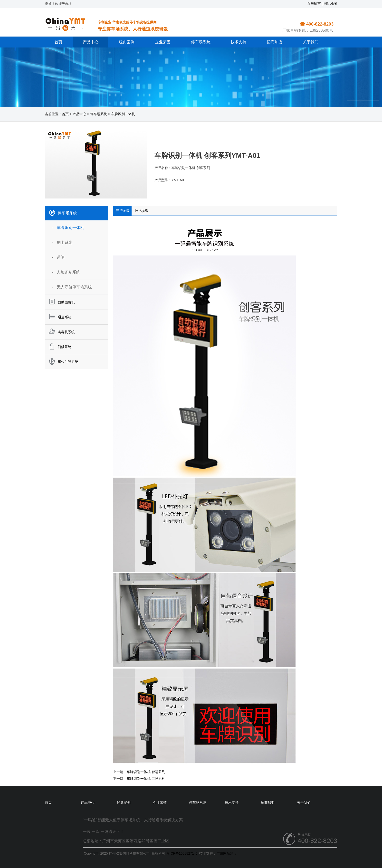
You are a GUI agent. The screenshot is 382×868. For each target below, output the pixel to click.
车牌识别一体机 (123, 114)
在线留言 (314, 4)
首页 (58, 42)
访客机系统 (66, 332)
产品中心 (91, 42)
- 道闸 (58, 257)
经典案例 (127, 42)
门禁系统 (65, 347)
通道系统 (65, 317)
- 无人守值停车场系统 (72, 287)
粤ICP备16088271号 (182, 853)
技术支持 (239, 42)
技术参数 (142, 211)
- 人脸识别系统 (66, 272)
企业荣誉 (163, 42)
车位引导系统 (68, 362)
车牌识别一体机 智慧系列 (146, 772)
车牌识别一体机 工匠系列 (146, 779)
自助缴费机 (66, 302)
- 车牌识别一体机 (68, 228)
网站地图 (330, 4)
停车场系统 (201, 42)
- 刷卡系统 (62, 242)
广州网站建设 (227, 853)
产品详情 (122, 211)
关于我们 (311, 42)
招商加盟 (275, 42)
